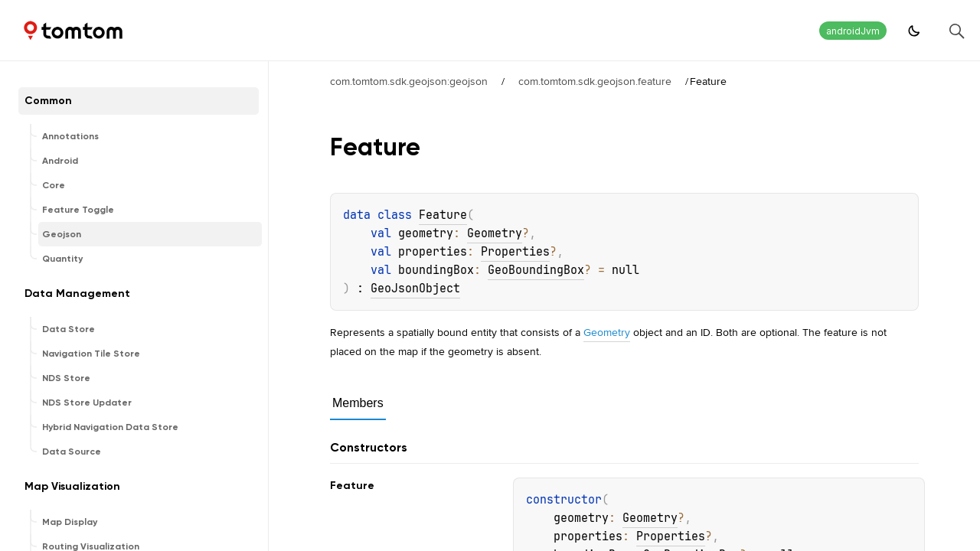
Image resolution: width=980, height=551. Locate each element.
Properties (515, 252)
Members (358, 403)
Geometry (495, 233)
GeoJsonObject (415, 289)
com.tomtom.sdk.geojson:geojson (409, 81)
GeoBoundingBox (536, 270)
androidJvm (853, 31)
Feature (443, 215)
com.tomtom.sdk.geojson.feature (595, 81)
